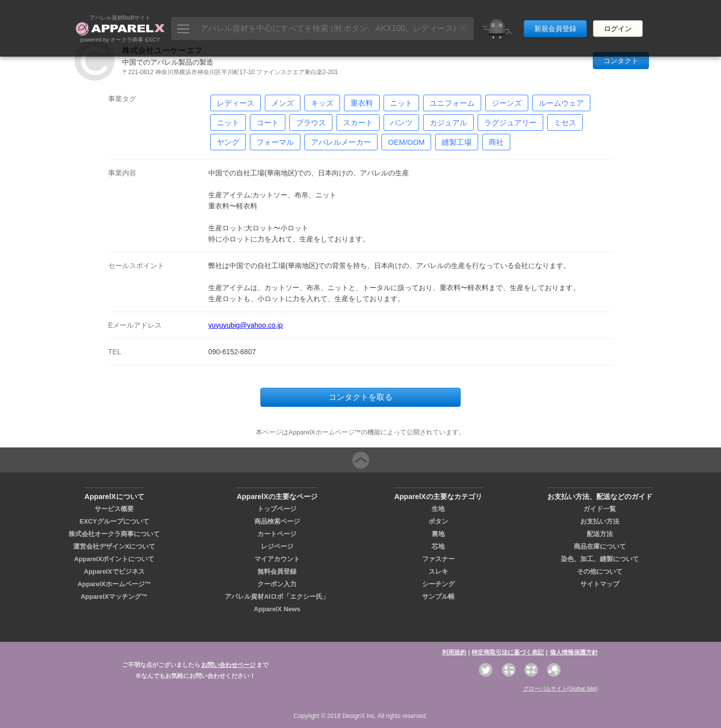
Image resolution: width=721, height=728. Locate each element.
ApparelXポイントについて (114, 559)
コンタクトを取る (360, 397)
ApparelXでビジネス (114, 571)
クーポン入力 (277, 584)
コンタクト (621, 61)
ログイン (618, 19)
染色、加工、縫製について (600, 559)
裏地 (438, 534)
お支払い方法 (600, 521)
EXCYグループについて (114, 521)
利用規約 (454, 652)
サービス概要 (114, 509)
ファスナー (438, 559)
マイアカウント (277, 559)
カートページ (277, 534)
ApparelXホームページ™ (114, 584)
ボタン (438, 521)
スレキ (438, 571)
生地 (438, 509)
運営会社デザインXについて (114, 546)
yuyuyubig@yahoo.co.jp (246, 325)
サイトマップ (600, 584)
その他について (600, 571)
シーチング (438, 584)
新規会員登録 (555, 19)
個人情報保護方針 (574, 652)
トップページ (277, 509)
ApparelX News (277, 609)
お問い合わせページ (228, 665)
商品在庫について (600, 546)
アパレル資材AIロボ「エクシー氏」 (277, 596)
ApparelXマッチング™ (114, 596)
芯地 (438, 546)
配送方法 (600, 534)
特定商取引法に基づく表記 (508, 652)
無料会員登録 (277, 571)
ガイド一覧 (600, 509)
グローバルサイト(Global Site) (561, 688)
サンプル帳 (438, 596)
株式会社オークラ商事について (114, 534)
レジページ (277, 546)
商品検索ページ (277, 521)
